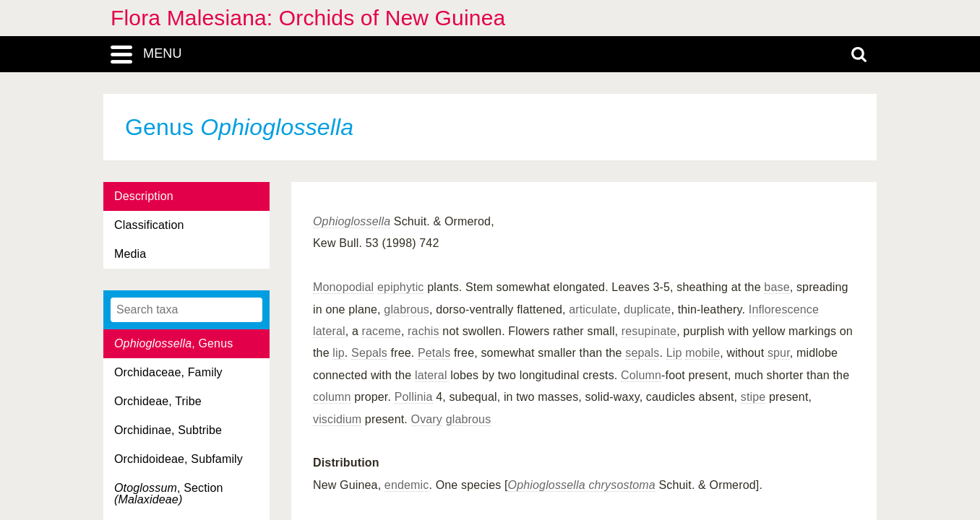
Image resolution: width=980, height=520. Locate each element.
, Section (169, 494)
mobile (702, 353)
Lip (674, 353)
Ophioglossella (352, 221)
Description (144, 196)
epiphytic (401, 287)
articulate (593, 309)
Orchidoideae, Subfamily (179, 459)
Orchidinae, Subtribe (168, 430)
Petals (434, 353)
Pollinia (414, 397)
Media (130, 254)
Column (641, 375)
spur (779, 353)
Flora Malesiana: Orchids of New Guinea (308, 18)
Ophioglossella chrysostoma (582, 485)
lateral (329, 331)
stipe (753, 397)
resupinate (649, 331)
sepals (642, 353)
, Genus (173, 343)
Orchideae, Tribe (158, 401)
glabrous (407, 309)
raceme (382, 331)
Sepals (369, 353)
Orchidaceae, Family (168, 372)
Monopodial (343, 287)
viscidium (337, 419)
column (332, 397)
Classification (149, 225)
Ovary (427, 419)
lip (339, 353)
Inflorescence (784, 309)
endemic (407, 485)
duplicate (648, 309)
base (777, 287)
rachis (424, 331)
